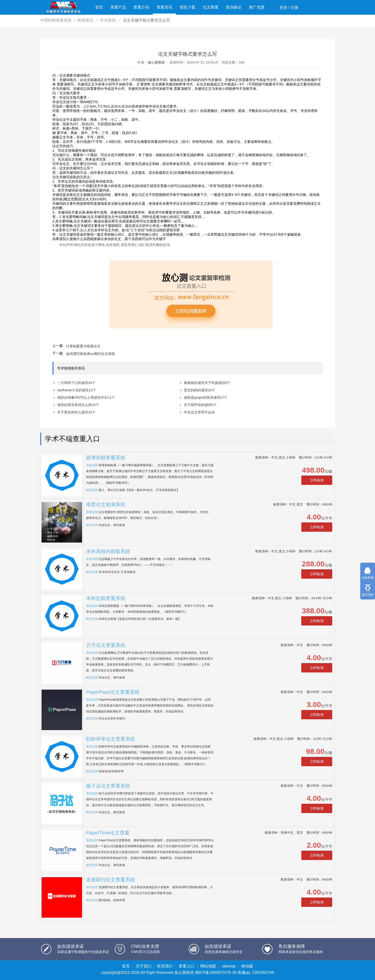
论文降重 (211, 7)
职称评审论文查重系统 (111, 739)
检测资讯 (86, 20)
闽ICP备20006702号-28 (216, 973)
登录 (283, 7)
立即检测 (317, 480)
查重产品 (118, 7)
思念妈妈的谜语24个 (200, 390)
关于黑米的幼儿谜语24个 (76, 412)
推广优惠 (257, 7)
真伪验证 (234, 7)
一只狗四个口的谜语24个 (76, 383)
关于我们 (144, 966)
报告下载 (187, 7)
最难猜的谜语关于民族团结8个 (207, 383)
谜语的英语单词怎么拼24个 (78, 405)
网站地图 (208, 966)
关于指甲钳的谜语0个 (200, 405)
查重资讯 (164, 7)
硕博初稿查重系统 (106, 458)
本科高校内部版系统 (108, 551)
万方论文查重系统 (106, 645)
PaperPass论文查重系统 (113, 692)
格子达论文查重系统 (108, 786)
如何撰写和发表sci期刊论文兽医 (91, 354)
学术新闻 (108, 20)
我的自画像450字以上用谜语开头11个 (86, 397)
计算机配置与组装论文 (83, 346)
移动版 (247, 966)
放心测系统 (156, 62)
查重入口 (187, 966)
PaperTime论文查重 (108, 833)
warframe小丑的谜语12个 (77, 390)
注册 (294, 7)
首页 (99, 7)
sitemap (229, 966)
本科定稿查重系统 (106, 598)
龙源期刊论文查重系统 (111, 880)
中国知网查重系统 (56, 20)
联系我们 (165, 966)
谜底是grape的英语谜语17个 (206, 397)
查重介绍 (141, 7)
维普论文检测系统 (106, 504)
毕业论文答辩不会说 (199, 412)
